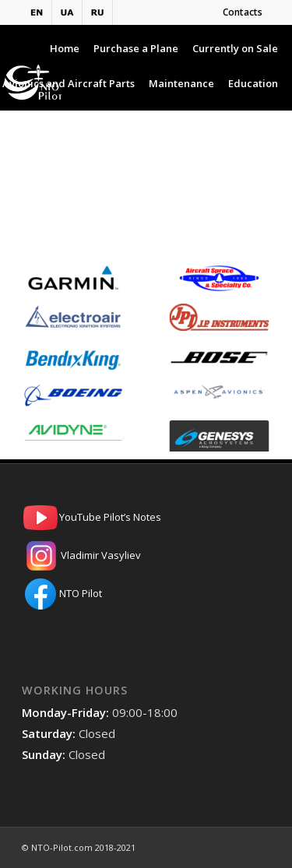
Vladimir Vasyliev (146, 556)
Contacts (243, 12)
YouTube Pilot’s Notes (146, 518)
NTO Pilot (146, 594)
